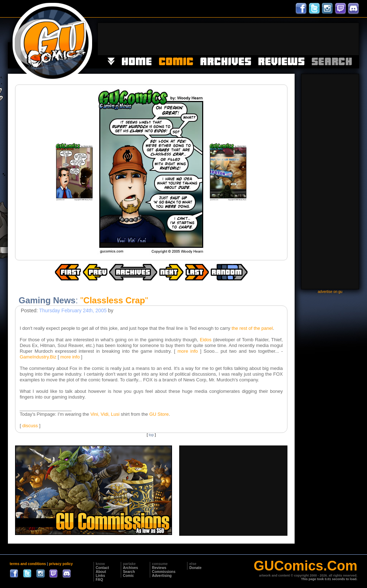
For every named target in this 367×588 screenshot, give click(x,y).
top (151, 435)
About (101, 572)
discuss (30, 426)
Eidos (206, 340)
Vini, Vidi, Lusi (105, 414)
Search (129, 572)
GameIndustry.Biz (38, 357)
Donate (195, 568)
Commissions (164, 572)
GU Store (159, 414)
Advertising (162, 576)
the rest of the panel (252, 328)
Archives (130, 568)
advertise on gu (330, 292)
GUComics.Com (306, 566)
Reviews (159, 568)
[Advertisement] (228, 39)
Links (100, 576)
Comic (128, 576)
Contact (102, 568)
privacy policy (61, 564)
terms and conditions (28, 564)
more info (188, 351)
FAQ (99, 580)
